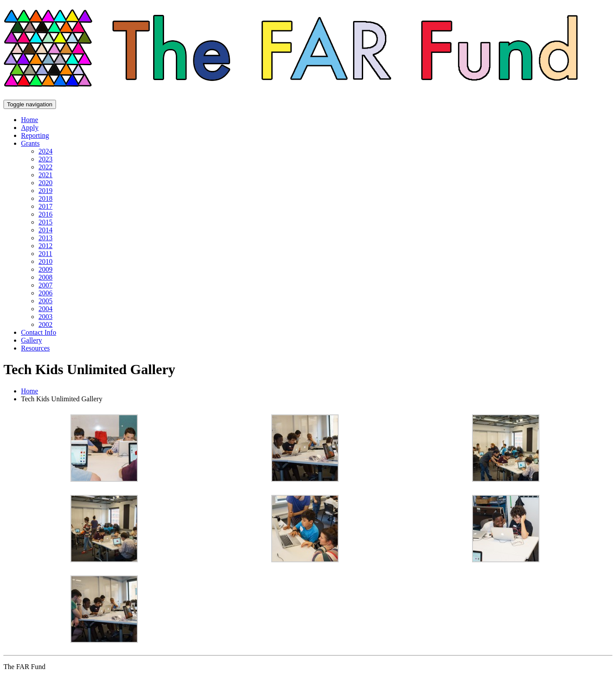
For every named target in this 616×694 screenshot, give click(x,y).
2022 (45, 167)
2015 (45, 222)
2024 (45, 151)
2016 (45, 214)
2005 (45, 301)
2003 (45, 317)
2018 (45, 198)
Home (30, 120)
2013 (45, 238)
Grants (30, 143)
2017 (45, 206)
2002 (45, 324)
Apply (30, 128)
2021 (45, 175)
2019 (45, 191)
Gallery (31, 340)
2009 (45, 269)
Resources (35, 348)
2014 (45, 230)
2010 (45, 261)
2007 (45, 285)
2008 (45, 277)
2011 (45, 254)
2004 (45, 309)
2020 (45, 183)
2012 (45, 246)
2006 (45, 293)
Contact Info (38, 332)
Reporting (35, 135)
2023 (45, 159)
